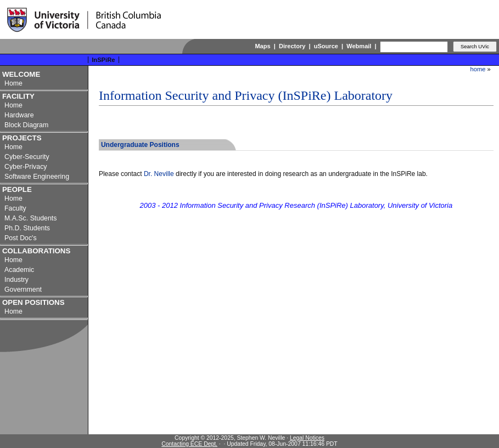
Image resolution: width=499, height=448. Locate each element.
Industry (16, 280)
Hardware (19, 115)
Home (13, 83)
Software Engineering (37, 177)
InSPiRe (103, 60)
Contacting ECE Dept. (189, 444)
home (478, 69)
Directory (292, 46)
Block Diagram (26, 125)
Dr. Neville (159, 174)
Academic (19, 270)
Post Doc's (21, 238)
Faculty (15, 208)
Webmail (359, 46)
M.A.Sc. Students (30, 218)
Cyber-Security (27, 157)
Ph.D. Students (27, 228)
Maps (262, 46)
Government (23, 290)
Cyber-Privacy (26, 167)
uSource (326, 46)
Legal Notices (307, 438)
